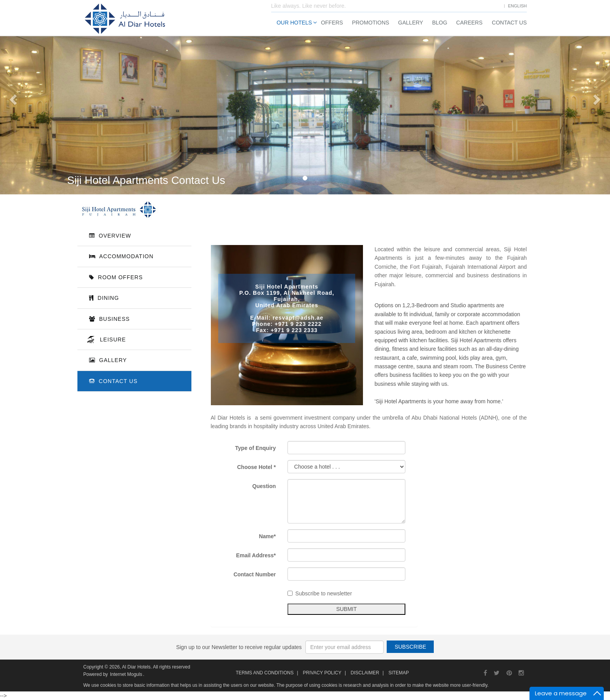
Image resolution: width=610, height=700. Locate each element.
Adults (496, 117)
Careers (470, 23)
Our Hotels (294, 23)
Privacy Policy (322, 673)
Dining (104, 298)
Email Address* (259, 555)
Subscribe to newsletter (323, 593)
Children (538, 117)
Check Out (521, 89)
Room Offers (116, 277)
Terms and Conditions (265, 673)
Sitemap (399, 673)
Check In (460, 89)
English (517, 6)
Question (267, 486)
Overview (110, 236)
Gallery (410, 23)
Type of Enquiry (259, 448)
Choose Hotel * (260, 467)
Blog (440, 23)
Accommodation (121, 256)
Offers (332, 23)
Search (507, 165)
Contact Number (258, 574)
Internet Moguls (126, 674)
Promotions (371, 23)
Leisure (111, 339)
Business (110, 319)
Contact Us (509, 23)
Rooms (458, 117)
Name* (271, 536)
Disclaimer (365, 673)
